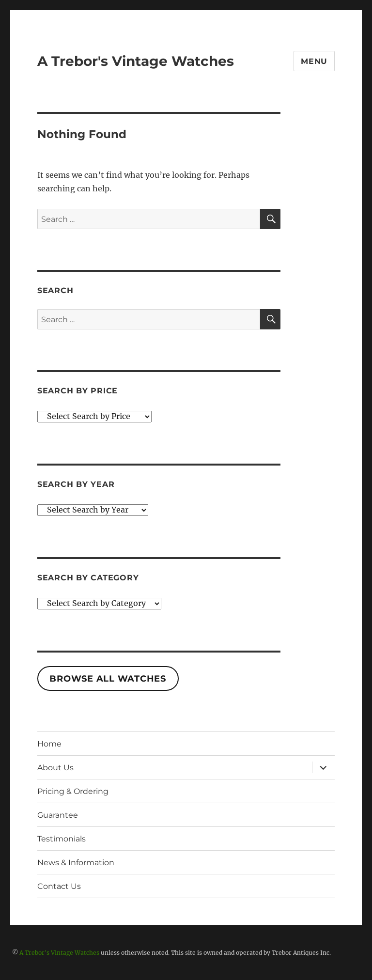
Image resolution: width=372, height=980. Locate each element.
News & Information (76, 863)
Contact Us (59, 886)
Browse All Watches (108, 679)
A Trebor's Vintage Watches (136, 61)
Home (49, 744)
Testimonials (62, 839)
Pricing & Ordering (73, 791)
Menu (314, 61)
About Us (55, 768)
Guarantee (58, 815)
